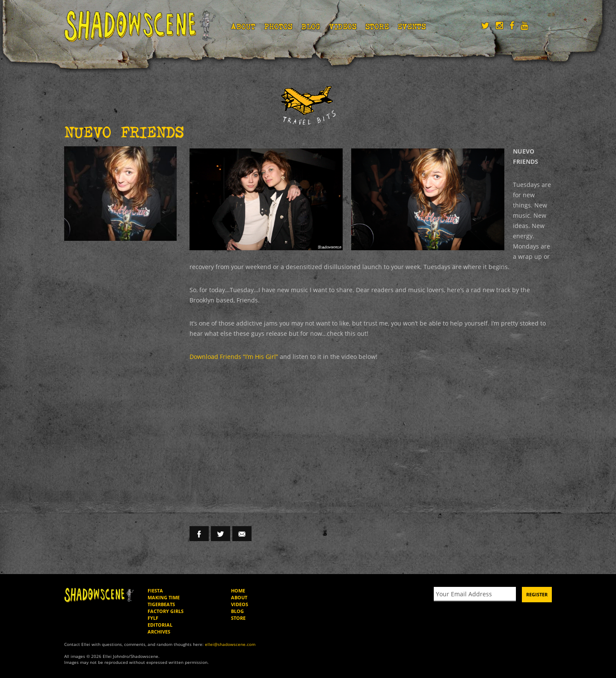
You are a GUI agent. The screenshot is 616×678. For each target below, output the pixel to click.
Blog (311, 27)
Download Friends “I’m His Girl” (234, 357)
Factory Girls (166, 611)
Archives (159, 632)
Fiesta (155, 591)
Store (377, 27)
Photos (278, 27)
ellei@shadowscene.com (230, 644)
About (243, 27)
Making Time (164, 597)
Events (412, 27)
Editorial (160, 625)
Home (238, 591)
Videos (343, 27)
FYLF (153, 618)
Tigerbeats (161, 604)
